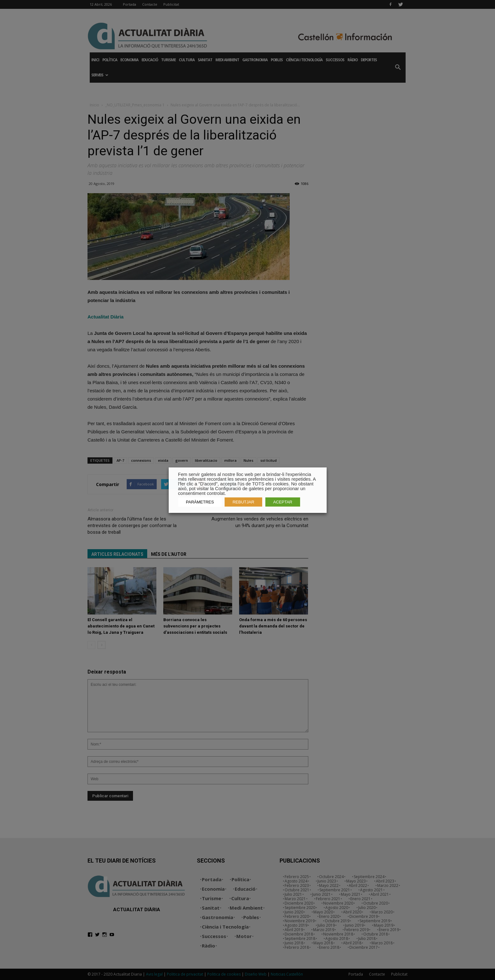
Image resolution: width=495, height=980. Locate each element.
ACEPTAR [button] (283, 502)
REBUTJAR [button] (243, 502)
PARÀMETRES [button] (200, 502)
